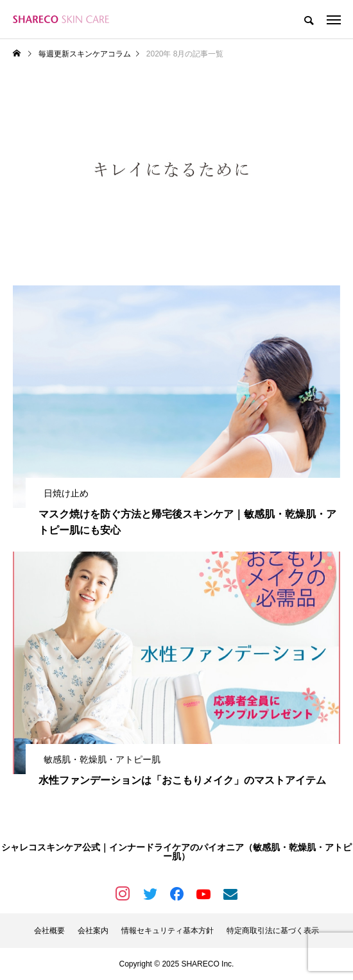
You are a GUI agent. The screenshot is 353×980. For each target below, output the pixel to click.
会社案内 (93, 931)
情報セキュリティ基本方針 (168, 931)
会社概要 (49, 931)
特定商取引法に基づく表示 (273, 931)
